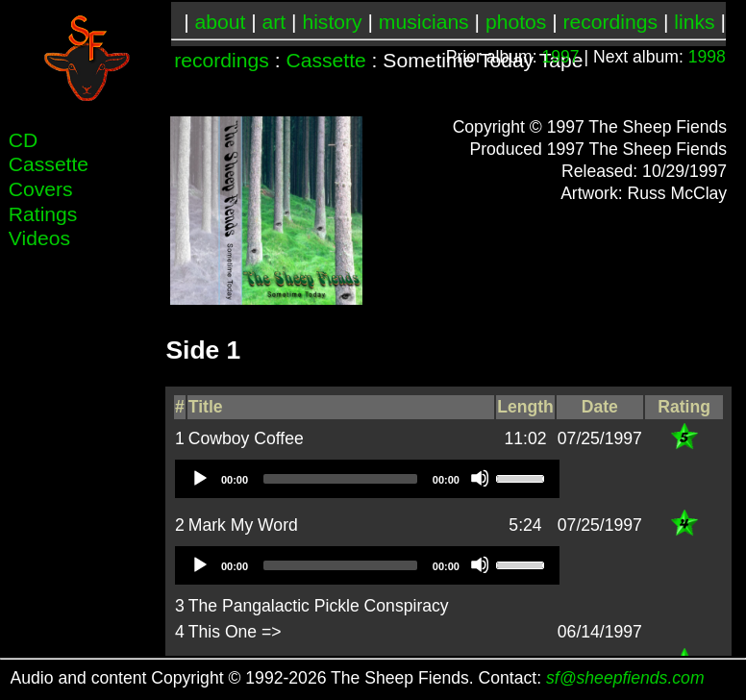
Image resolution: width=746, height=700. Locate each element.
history (332, 22)
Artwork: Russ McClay (644, 193)
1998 (707, 57)
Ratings (43, 214)
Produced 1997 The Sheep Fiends (598, 149)
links (694, 22)
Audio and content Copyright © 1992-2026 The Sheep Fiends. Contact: (358, 678)
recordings (611, 22)
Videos (39, 238)
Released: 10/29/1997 (644, 171)
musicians (424, 22)
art (274, 22)
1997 (561, 57)
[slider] (340, 479)
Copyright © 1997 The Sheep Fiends (590, 127)
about (221, 22)
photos (516, 22)
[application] (367, 479)
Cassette (325, 60)
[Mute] (480, 478)
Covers (41, 189)
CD (24, 140)
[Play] (199, 478)
